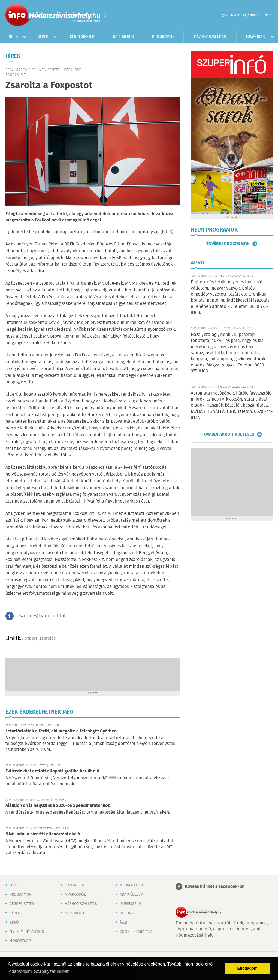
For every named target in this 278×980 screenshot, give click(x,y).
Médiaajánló (131, 885)
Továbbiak (255, 37)
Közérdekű (74, 885)
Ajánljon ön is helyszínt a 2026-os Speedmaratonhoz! (58, 806)
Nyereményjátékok (27, 932)
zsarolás (48, 638)
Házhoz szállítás (210, 37)
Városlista (105, 16)
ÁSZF (124, 922)
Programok (163, 37)
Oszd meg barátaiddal (41, 616)
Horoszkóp (20, 941)
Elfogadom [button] (247, 968)
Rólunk (127, 913)
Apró (14, 922)
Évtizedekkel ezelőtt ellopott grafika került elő (52, 771)
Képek (43, 37)
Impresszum (131, 904)
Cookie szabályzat (137, 932)
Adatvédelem (132, 895)
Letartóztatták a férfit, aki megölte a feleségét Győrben (61, 731)
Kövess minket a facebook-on (215, 887)
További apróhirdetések (228, 434)
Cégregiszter (82, 37)
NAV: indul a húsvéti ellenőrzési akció (43, 834)
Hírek (13, 37)
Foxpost (30, 638)
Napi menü (74, 913)
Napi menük (123, 37)
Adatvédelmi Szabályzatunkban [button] (39, 971)
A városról (75, 895)
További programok (228, 244)
